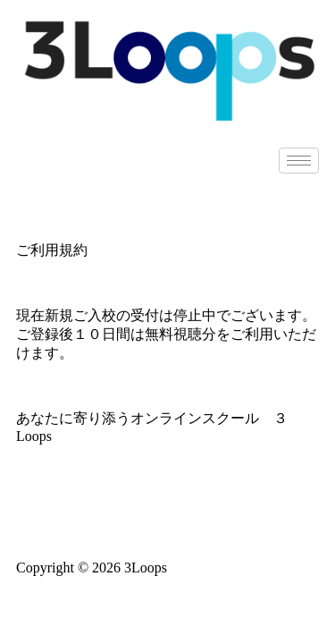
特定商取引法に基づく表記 (168, 517)
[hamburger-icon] (299, 161)
